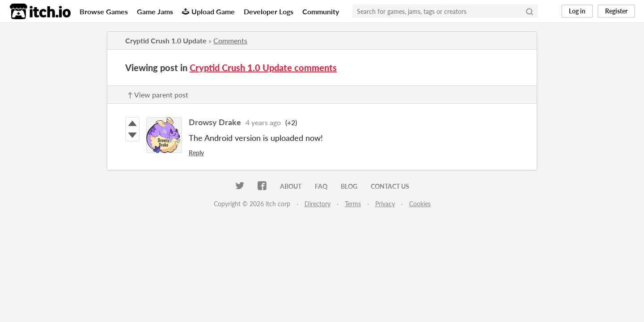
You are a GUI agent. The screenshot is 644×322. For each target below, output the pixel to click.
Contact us (390, 186)
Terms (353, 204)
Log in (577, 11)
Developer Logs (269, 11)
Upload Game (208, 11)
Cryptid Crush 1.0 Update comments (263, 68)
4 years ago (263, 122)
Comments (230, 40)
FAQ (321, 186)
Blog (349, 186)
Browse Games (104, 11)
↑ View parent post (158, 95)
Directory (318, 204)
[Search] (530, 11)
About (291, 186)
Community (321, 11)
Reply (196, 153)
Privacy (385, 204)
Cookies (420, 204)
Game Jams (155, 11)
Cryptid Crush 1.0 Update (166, 40)
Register (616, 11)
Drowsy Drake (215, 122)
